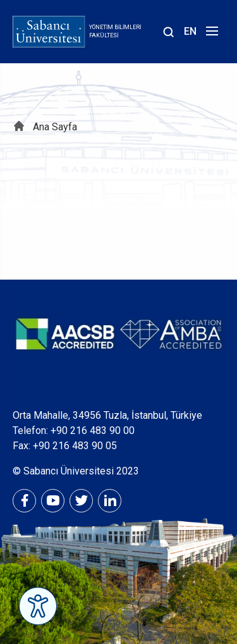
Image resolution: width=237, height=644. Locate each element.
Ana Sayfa (55, 127)
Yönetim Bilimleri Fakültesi (115, 32)
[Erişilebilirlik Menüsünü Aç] (38, 606)
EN (190, 31)
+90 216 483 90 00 (93, 430)
